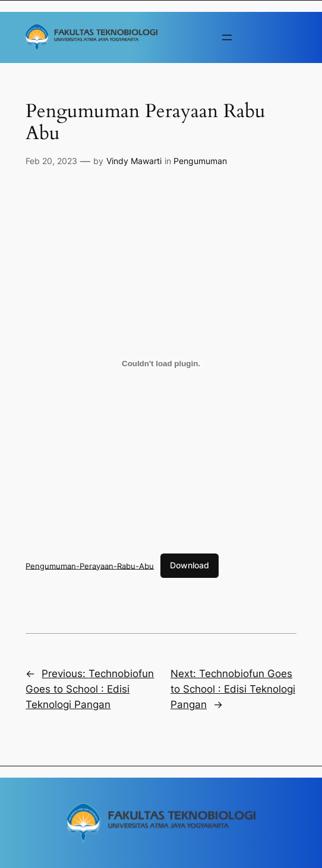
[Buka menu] (227, 37)
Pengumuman (200, 161)
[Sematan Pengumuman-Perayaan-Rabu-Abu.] (161, 363)
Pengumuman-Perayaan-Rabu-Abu (90, 565)
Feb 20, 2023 (51, 161)
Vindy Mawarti (134, 161)
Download (190, 565)
